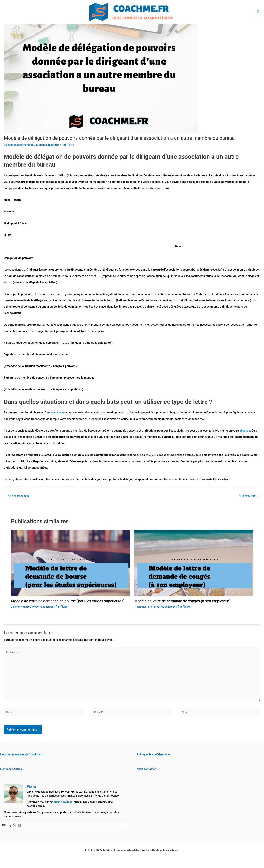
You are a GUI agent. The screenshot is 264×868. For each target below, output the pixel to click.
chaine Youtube (63, 804)
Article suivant (249, 496)
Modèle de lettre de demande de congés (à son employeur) (184, 601)
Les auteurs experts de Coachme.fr (22, 757)
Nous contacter (147, 771)
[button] (258, 12)
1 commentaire (143, 607)
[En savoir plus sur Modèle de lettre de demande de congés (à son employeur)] (194, 563)
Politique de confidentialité (154, 757)
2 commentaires (21, 607)
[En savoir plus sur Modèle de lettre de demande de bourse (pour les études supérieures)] (70, 563)
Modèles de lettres (49, 145)
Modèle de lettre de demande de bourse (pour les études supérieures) (70, 601)
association (59, 413)
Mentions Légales (11, 771)
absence (245, 431)
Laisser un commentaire (19, 145)
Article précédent (17, 496)
